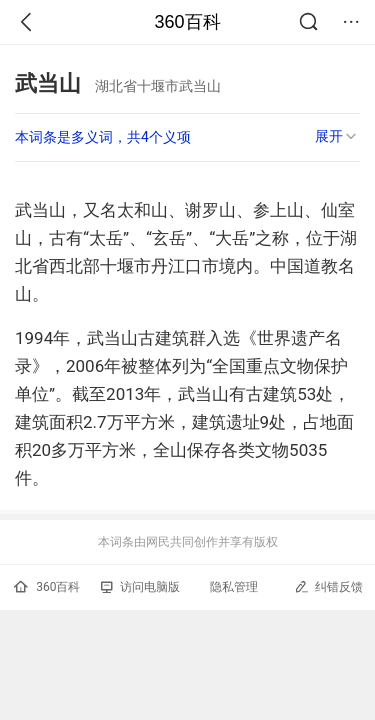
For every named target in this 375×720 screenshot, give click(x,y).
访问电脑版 (140, 587)
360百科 (187, 22)
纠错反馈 (328, 586)
